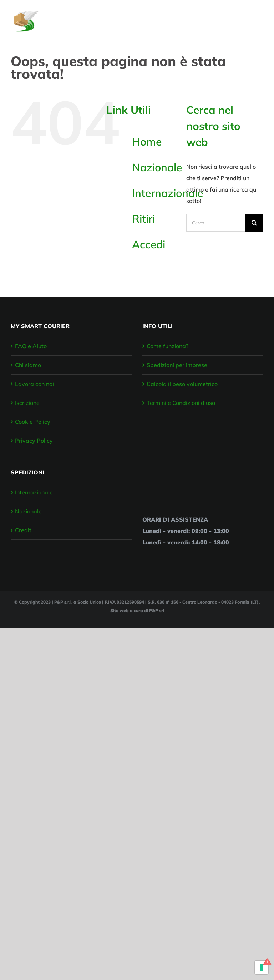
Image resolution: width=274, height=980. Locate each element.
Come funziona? (168, 346)
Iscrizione (27, 403)
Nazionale (157, 167)
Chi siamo (28, 365)
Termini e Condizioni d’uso (181, 403)
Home (147, 142)
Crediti (24, 530)
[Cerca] (254, 223)
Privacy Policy (34, 441)
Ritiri (143, 219)
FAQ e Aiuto (31, 346)
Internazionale (168, 193)
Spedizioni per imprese (177, 365)
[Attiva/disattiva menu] (259, 17)
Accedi (149, 244)
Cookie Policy (33, 422)
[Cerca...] (216, 223)
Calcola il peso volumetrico (182, 384)
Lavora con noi (34, 384)
